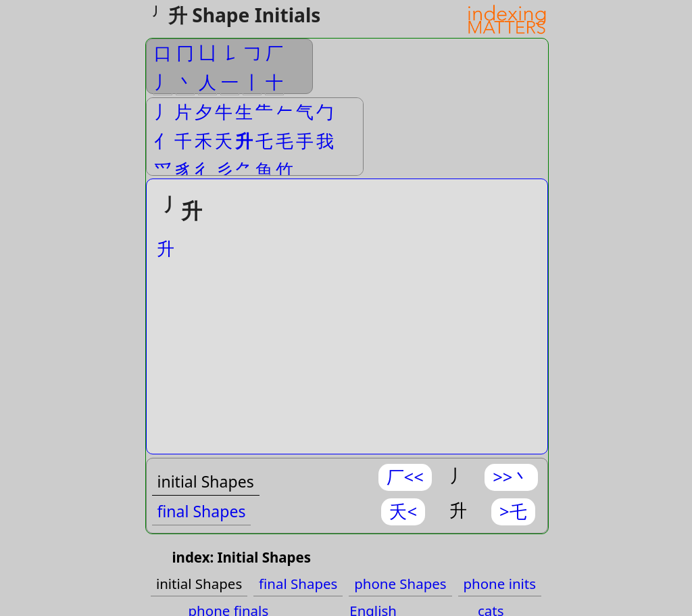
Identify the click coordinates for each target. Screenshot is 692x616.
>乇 (513, 512)
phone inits (500, 584)
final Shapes (202, 511)
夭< (403, 512)
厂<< (405, 477)
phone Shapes (400, 584)
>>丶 (511, 477)
